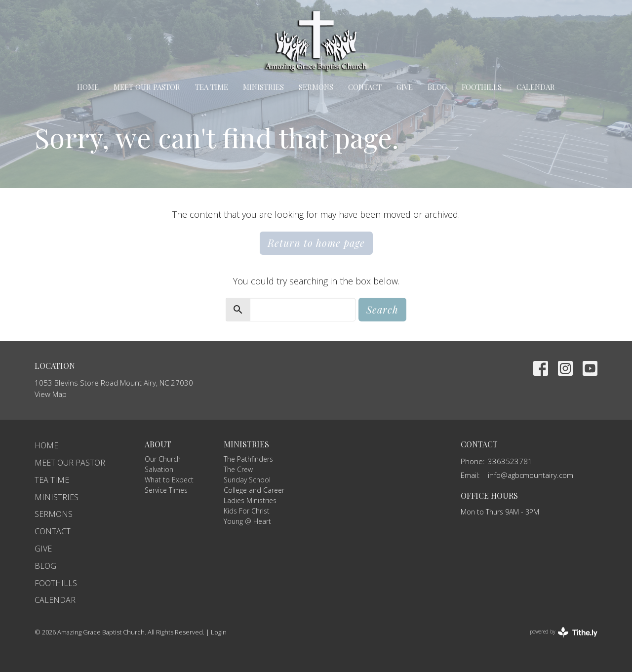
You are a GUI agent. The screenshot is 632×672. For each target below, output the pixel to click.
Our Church (163, 459)
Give (405, 87)
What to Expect (169, 480)
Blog (437, 87)
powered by (564, 632)
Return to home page (316, 243)
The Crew (238, 469)
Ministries (263, 87)
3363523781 (510, 461)
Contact (365, 87)
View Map (51, 394)
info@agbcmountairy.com (531, 475)
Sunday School (247, 480)
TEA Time (212, 87)
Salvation (159, 469)
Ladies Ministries (250, 500)
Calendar (536, 87)
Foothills (482, 87)
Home (88, 87)
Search (382, 309)
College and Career (254, 490)
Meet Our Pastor (147, 87)
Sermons (316, 87)
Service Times (166, 490)
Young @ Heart (247, 521)
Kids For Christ (247, 511)
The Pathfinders (248, 459)
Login (219, 632)
